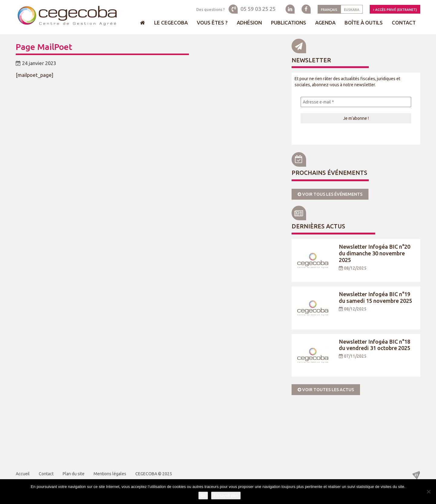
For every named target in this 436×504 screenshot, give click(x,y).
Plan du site (74, 474)
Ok (203, 495)
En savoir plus (226, 495)
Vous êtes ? (212, 23)
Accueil (23, 474)
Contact (404, 23)
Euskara (352, 10)
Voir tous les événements (330, 194)
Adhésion (249, 23)
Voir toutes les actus (326, 390)
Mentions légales (110, 474)
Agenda (325, 23)
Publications (289, 23)
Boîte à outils (364, 23)
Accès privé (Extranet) (395, 10)
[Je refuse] (428, 492)
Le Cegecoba (171, 23)
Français (329, 10)
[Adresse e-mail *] (356, 102)
